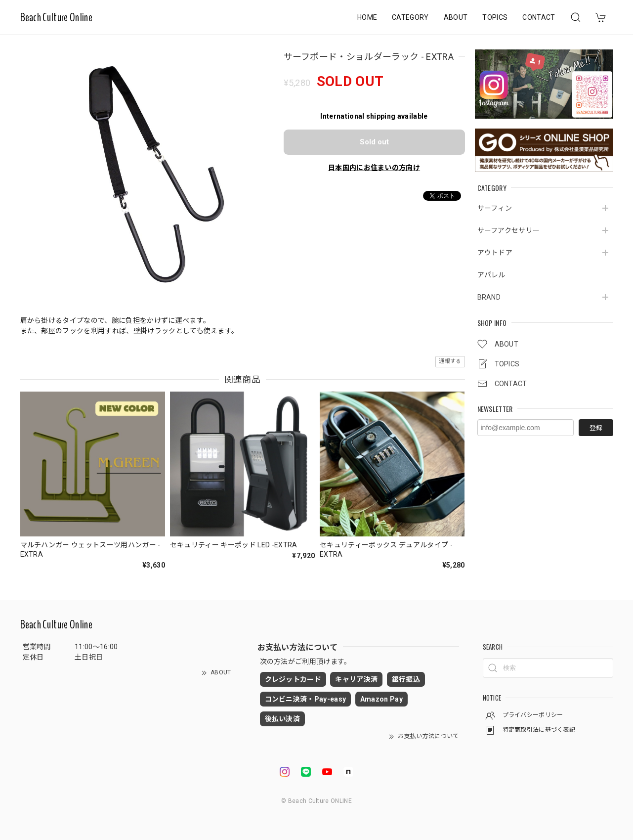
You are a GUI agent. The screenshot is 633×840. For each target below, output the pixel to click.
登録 (596, 428)
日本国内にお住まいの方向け (374, 168)
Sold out (374, 142)
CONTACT (539, 17)
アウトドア (495, 253)
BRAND (489, 297)
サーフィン (495, 208)
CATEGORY (410, 17)
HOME (367, 17)
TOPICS (495, 17)
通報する (450, 361)
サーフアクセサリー (509, 230)
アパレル (491, 275)
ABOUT (456, 17)
